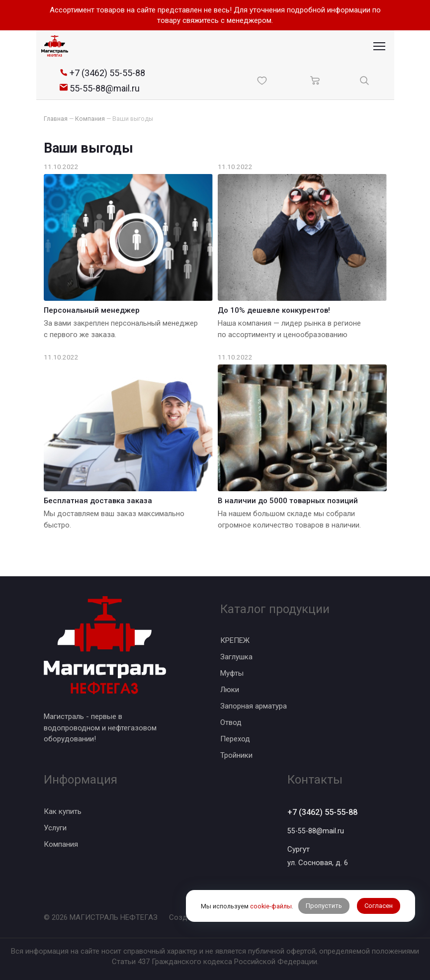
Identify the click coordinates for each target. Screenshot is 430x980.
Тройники (236, 755)
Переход (235, 738)
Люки (230, 689)
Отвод (231, 722)
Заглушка (236, 656)
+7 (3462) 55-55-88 (326, 812)
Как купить (63, 810)
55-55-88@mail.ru (316, 831)
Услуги (55, 827)
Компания (61, 843)
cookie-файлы (270, 895)
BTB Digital (244, 917)
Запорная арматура (254, 706)
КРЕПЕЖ (235, 640)
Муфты (232, 673)
